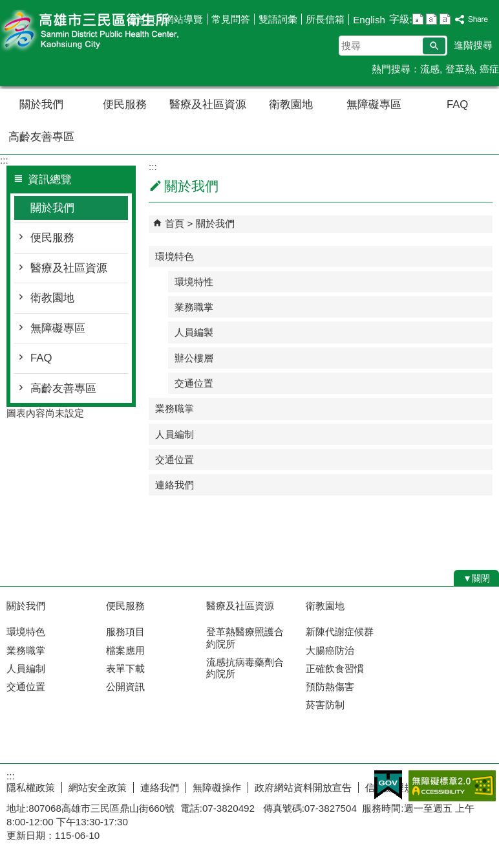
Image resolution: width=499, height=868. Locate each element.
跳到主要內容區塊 (7, 7)
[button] (434, 46)
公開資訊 (125, 687)
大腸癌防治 (330, 650)
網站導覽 (184, 19)
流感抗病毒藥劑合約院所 (245, 668)
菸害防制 (325, 705)
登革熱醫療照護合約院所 (245, 637)
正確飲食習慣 (335, 668)
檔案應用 (125, 650)
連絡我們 (175, 485)
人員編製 (194, 332)
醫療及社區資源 (208, 104)
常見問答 (231, 19)
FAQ (457, 104)
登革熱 (460, 69)
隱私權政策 (31, 787)
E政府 (388, 785)
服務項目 (125, 632)
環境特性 (194, 282)
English (369, 20)
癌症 (489, 69)
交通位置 (194, 383)
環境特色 (175, 256)
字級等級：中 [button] (431, 19)
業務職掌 (194, 307)
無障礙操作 (217, 787)
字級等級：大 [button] (445, 19)
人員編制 (175, 434)
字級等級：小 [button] (418, 19)
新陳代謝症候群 (340, 632)
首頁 (146, 19)
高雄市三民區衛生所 (109, 31)
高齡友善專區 (41, 137)
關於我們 (41, 104)
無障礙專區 (374, 104)
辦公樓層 (194, 358)
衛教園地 (291, 104)
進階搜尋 (473, 45)
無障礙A (452, 786)
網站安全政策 (98, 787)
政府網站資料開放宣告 (303, 787)
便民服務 (125, 104)
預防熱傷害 (330, 687)
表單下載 (125, 668)
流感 (430, 69)
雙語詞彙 (278, 19)
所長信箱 (325, 19)
